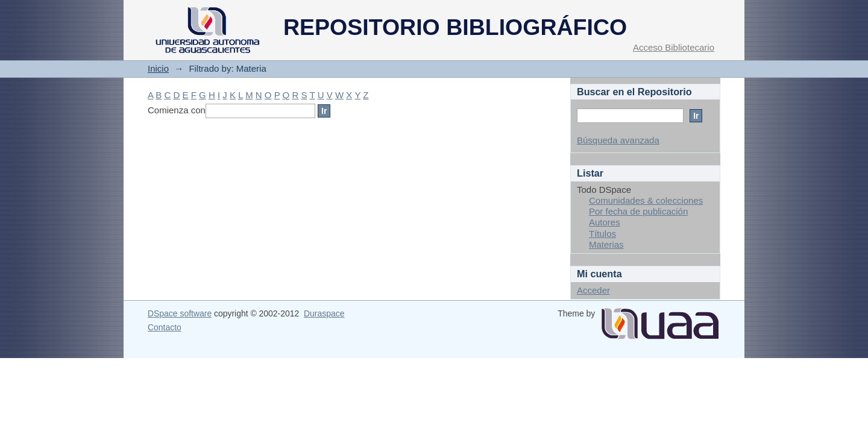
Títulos (602, 234)
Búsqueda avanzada (618, 140)
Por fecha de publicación (638, 211)
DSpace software (180, 313)
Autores (605, 222)
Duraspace (324, 313)
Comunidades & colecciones (646, 200)
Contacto (165, 327)
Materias (606, 244)
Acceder (593, 290)
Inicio (158, 68)
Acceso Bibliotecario (674, 47)
